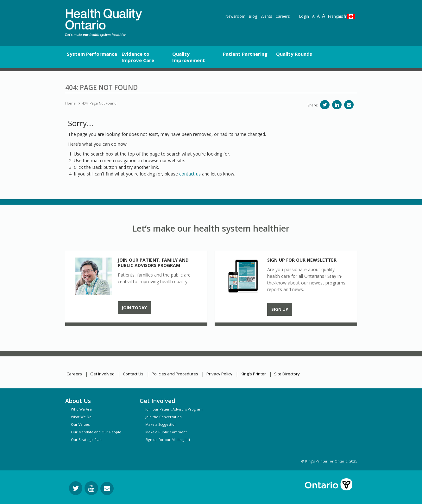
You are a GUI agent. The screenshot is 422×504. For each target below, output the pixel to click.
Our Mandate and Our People (96, 432)
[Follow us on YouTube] (91, 488)
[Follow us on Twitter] (76, 488)
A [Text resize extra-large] (324, 16)
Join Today (134, 308)
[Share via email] (349, 105)
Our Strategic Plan (86, 440)
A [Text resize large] (318, 16)
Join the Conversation (164, 417)
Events (266, 16)
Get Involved (102, 374)
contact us (190, 174)
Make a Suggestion (161, 424)
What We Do (81, 417)
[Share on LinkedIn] (337, 105)
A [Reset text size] (313, 16)
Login (304, 16)
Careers (283, 16)
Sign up (280, 309)
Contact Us (133, 374)
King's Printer (253, 374)
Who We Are (81, 409)
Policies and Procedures (175, 374)
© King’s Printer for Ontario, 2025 (329, 461)
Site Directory (287, 374)
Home (70, 103)
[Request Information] (107, 488)
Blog (253, 16)
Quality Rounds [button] (294, 54)
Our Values (80, 424)
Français (337, 16)
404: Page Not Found (99, 103)
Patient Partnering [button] (245, 54)
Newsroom (235, 16)
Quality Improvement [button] (189, 57)
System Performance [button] (92, 54)
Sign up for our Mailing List (168, 440)
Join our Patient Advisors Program (174, 409)
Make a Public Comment (166, 432)
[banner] (104, 19)
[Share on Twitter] (325, 105)
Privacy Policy (219, 374)
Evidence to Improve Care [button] (138, 57)
